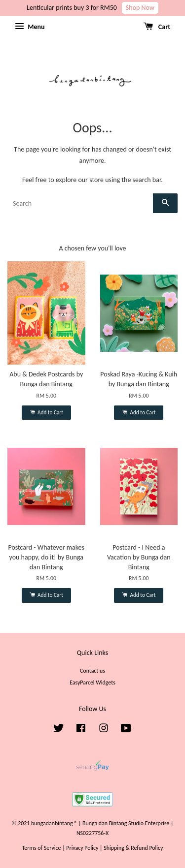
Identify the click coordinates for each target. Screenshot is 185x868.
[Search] (80, 203)
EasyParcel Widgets (92, 682)
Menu (30, 27)
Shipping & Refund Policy (133, 848)
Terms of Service (42, 848)
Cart (157, 27)
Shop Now (140, 8)
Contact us (92, 671)
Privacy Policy (82, 848)
